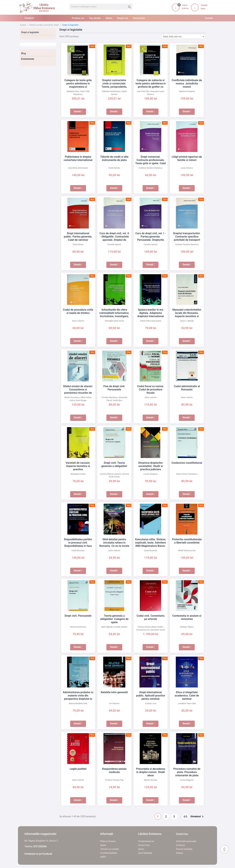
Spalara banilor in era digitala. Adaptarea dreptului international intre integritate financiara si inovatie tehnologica (151, 316)
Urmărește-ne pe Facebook (38, 854)
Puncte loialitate (184, 849)
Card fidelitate (145, 853)
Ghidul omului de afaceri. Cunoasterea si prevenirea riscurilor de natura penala (78, 390)
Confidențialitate (109, 853)
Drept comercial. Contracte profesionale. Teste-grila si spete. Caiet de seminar (151, 160)
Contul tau (182, 834)
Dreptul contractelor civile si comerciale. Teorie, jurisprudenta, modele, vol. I (114, 84)
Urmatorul (198, 817)
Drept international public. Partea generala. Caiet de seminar (78, 237)
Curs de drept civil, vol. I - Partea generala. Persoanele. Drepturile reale (151, 237)
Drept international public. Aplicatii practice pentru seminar (151, 696)
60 (186, 817)
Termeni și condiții (110, 849)
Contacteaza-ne (146, 841)
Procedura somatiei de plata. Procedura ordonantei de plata (187, 772)
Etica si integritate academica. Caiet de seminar (187, 696)
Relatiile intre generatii (114, 692)
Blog (23, 53)
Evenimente (28, 59)
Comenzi (180, 845)
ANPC (103, 857)
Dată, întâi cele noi (184, 36)
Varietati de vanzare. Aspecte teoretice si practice (78, 466)
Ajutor (103, 845)
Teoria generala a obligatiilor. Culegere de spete (114, 619)
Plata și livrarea (108, 841)
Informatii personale (186, 841)
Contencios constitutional (187, 463)
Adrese (180, 853)
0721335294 (40, 846)
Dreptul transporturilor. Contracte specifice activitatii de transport (187, 237)
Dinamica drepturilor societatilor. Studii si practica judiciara (151, 466)
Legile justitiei (78, 769)
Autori (141, 849)
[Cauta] (101, 7)
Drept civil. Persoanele (78, 616)
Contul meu (144, 845)
